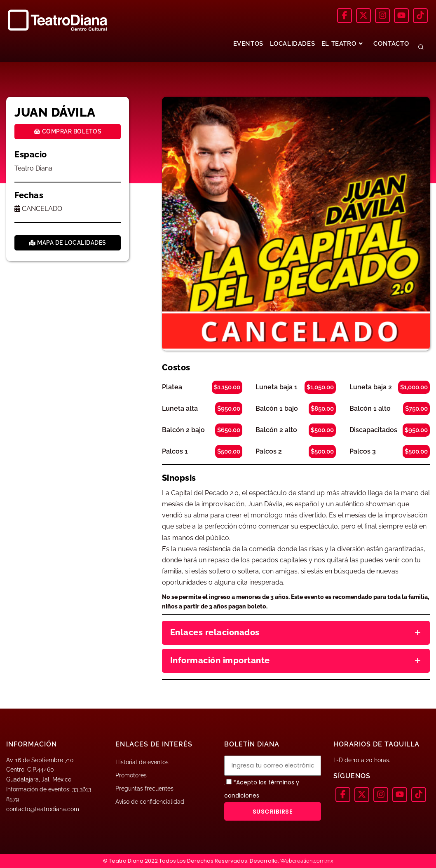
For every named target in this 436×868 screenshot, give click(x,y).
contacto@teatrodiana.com (43, 809)
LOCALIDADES (292, 44)
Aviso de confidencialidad (150, 802)
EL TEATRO (343, 44)
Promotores (131, 775)
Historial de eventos (142, 762)
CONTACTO (391, 44)
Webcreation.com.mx (307, 861)
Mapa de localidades (68, 243)
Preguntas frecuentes (144, 788)
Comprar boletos (68, 131)
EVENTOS (247, 44)
